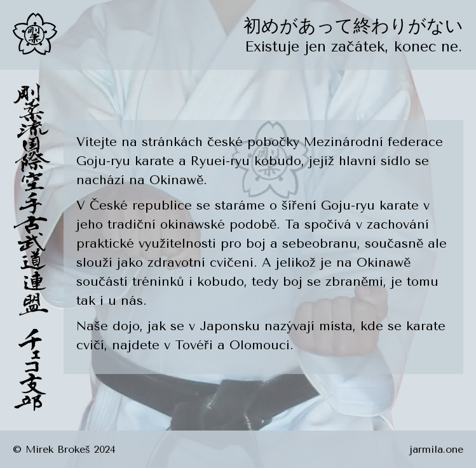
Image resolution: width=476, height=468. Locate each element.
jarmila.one (436, 449)
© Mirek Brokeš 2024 (64, 449)
